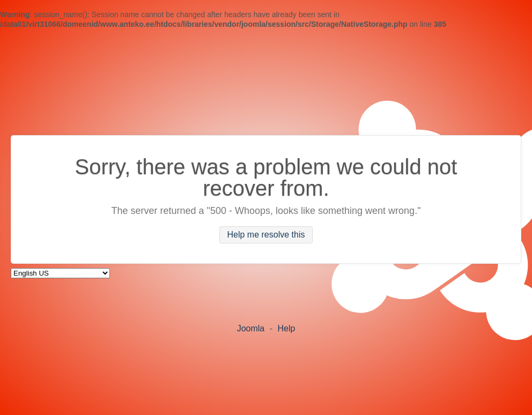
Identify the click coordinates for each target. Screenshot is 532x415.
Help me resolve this (266, 235)
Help (286, 328)
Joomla (251, 328)
